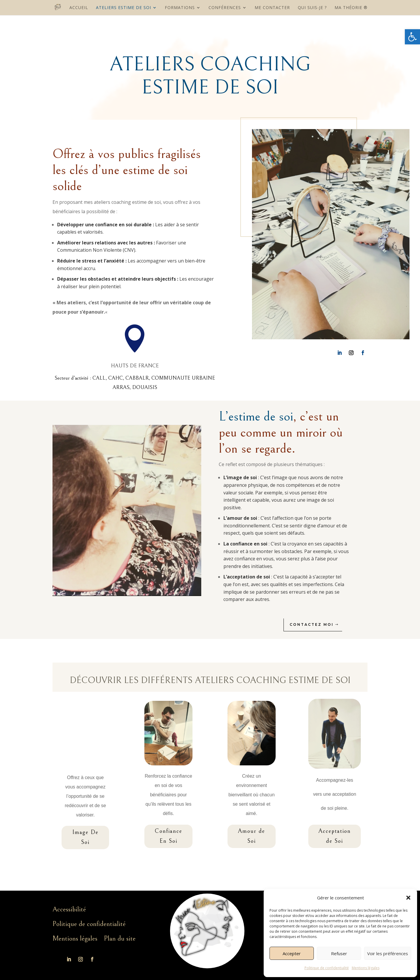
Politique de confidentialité (327, 968)
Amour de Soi (251, 836)
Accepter (292, 953)
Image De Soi (85, 837)
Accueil (79, 8)
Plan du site (120, 939)
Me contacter (272, 8)
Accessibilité (69, 909)
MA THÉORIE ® (351, 8)
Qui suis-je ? (312, 8)
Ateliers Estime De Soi (124, 8)
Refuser (339, 953)
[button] (412, 37)
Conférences (225, 8)
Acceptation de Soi (335, 836)
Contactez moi (317, 624)
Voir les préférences (388, 953)
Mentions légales (366, 968)
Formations (180, 8)
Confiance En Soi (168, 836)
